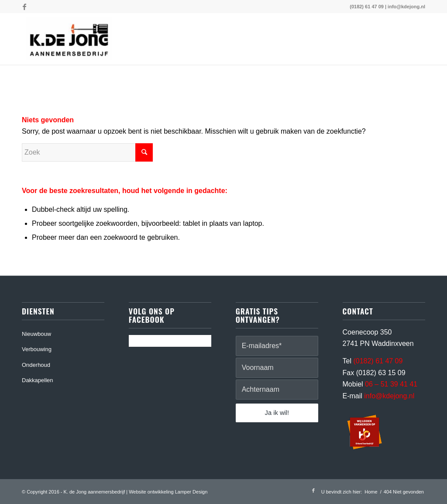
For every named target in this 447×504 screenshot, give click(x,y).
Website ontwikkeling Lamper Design (168, 492)
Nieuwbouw (36, 334)
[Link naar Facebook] (24, 7)
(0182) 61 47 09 (367, 7)
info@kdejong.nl (406, 7)
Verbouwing (37, 349)
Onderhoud (36, 365)
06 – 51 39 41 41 (391, 384)
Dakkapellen (38, 380)
